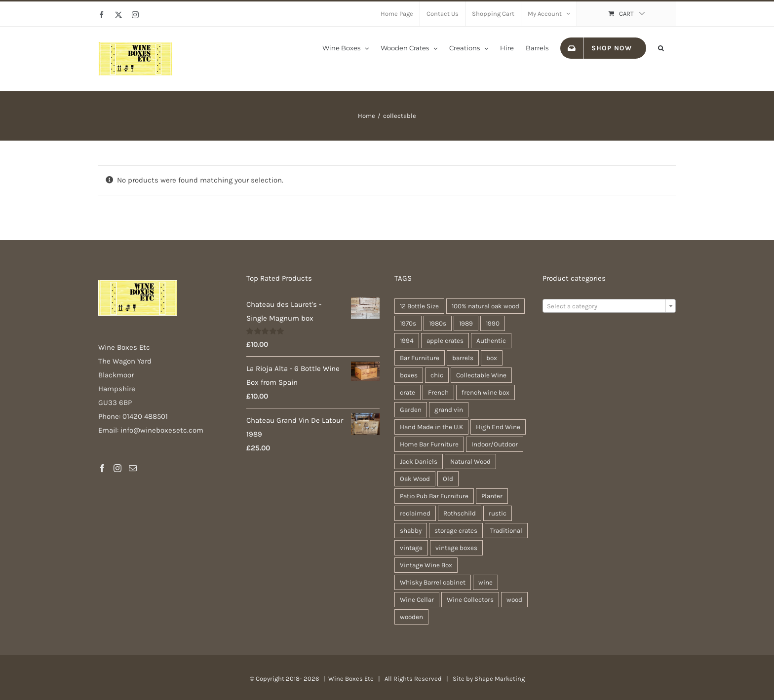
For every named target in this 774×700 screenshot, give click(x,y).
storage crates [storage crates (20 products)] (456, 531)
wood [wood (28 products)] (514, 600)
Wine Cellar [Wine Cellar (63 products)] (417, 600)
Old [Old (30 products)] (448, 479)
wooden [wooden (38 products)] (411, 617)
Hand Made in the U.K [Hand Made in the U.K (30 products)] (431, 427)
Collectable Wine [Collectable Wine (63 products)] (481, 375)
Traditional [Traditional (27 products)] (506, 531)
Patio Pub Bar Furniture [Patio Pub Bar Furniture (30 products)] (434, 496)
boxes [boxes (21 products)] (409, 375)
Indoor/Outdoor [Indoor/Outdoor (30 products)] (495, 444)
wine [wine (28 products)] (485, 582)
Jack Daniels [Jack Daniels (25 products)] (419, 461)
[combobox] (609, 306)
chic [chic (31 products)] (437, 375)
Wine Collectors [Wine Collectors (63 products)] (470, 600)
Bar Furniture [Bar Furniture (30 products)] (420, 358)
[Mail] (133, 468)
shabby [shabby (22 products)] (411, 531)
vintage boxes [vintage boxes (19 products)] (456, 548)
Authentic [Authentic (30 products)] (491, 341)
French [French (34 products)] (438, 392)
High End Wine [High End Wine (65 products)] (498, 427)
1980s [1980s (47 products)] (438, 323)
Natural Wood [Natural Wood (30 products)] (470, 461)
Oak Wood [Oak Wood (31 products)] (415, 479)
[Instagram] (117, 468)
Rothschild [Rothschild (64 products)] (460, 513)
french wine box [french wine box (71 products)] (485, 392)
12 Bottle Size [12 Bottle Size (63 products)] (419, 306)
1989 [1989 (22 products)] (466, 323)
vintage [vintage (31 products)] (411, 548)
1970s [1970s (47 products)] (408, 323)
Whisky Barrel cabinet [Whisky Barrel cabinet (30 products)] (433, 582)
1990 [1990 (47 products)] (493, 323)
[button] (661, 47)
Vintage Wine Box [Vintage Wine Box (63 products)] (426, 565)
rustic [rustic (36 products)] (498, 513)
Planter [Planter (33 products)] (492, 496)
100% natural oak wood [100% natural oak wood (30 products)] (485, 306)
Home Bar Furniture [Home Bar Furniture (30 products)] (429, 444)
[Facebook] (102, 468)
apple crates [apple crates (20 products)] (445, 341)
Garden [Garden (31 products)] (411, 410)
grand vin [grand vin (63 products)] (449, 410)
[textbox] (609, 306)
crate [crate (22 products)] (407, 392)
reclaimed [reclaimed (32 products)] (415, 513)
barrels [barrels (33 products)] (463, 358)
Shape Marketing (500, 679)
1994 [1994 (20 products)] (407, 341)
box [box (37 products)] (492, 358)
